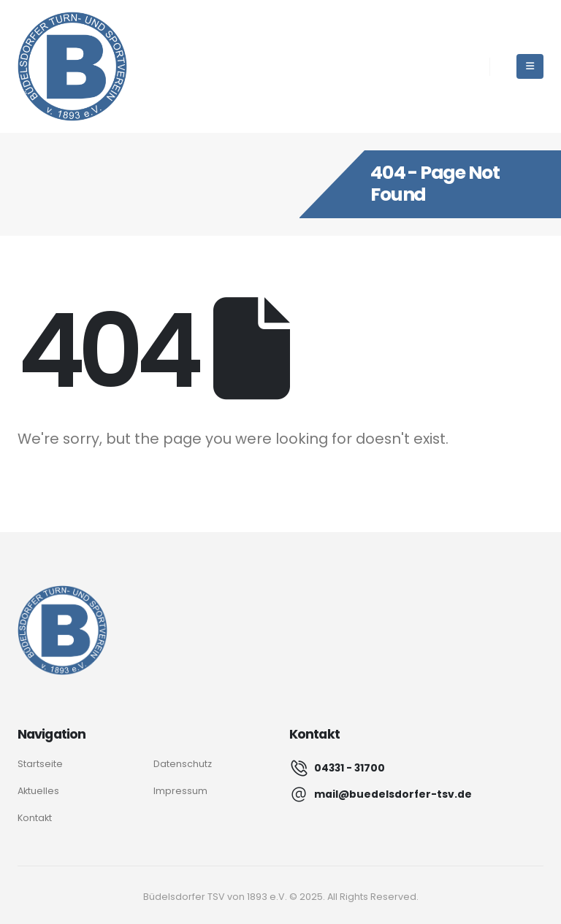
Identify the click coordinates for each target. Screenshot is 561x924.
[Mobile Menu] (530, 66)
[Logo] (62, 630)
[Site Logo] (72, 66)
